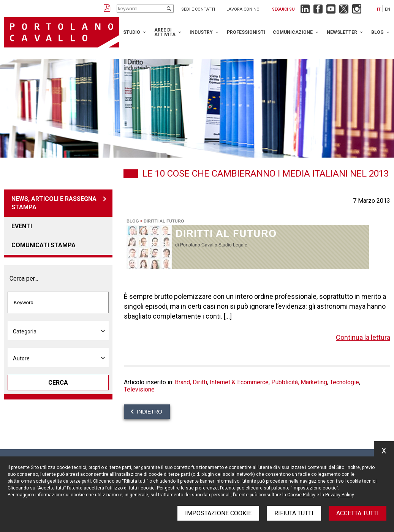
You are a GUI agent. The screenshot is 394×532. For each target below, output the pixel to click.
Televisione (139, 389)
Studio (132, 32)
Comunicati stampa (44, 245)
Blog (377, 32)
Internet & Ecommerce (239, 382)
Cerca (58, 383)
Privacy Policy (340, 495)
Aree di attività (165, 32)
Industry (201, 32)
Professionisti (246, 32)
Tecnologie (344, 382)
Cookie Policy (301, 495)
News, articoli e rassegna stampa (54, 203)
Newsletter (342, 32)
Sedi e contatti (198, 9)
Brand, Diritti (191, 382)
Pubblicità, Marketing (299, 382)
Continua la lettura (363, 337)
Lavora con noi (244, 9)
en (388, 9)
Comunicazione (293, 32)
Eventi (22, 226)
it (379, 9)
